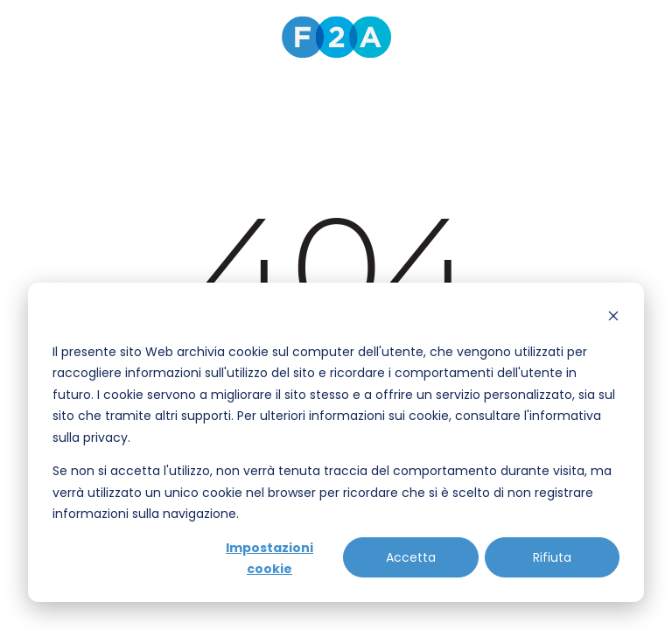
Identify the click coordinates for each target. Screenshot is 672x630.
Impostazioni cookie (269, 558)
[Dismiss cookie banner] (613, 318)
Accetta (411, 557)
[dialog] (336, 442)
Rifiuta (552, 557)
